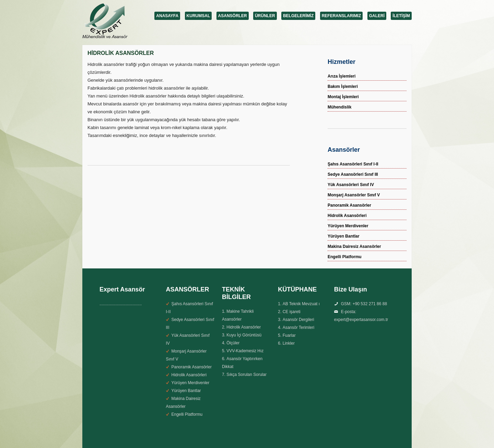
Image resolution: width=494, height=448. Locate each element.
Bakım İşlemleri (343, 87)
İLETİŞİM (401, 16)
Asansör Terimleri (298, 328)
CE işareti (292, 312)
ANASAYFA (167, 16)
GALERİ (377, 16)
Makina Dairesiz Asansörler (354, 246)
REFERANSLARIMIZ (342, 16)
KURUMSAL (198, 16)
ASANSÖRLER (233, 16)
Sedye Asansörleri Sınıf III (353, 174)
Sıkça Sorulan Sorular (246, 375)
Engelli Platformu (345, 257)
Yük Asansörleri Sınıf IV (351, 185)
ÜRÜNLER (265, 16)
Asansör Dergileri (298, 320)
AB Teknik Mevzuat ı (301, 304)
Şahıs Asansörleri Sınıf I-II (353, 164)
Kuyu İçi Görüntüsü (244, 335)
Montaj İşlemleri (343, 97)
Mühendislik (339, 107)
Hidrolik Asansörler (244, 327)
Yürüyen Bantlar (344, 236)
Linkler (289, 343)
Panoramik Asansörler (349, 205)
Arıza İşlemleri (342, 76)
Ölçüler (233, 343)
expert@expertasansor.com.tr (361, 320)
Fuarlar (289, 335)
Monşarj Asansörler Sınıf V (354, 195)
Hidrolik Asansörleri (347, 216)
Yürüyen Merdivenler (348, 226)
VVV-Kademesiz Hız (245, 351)
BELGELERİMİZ (298, 16)
